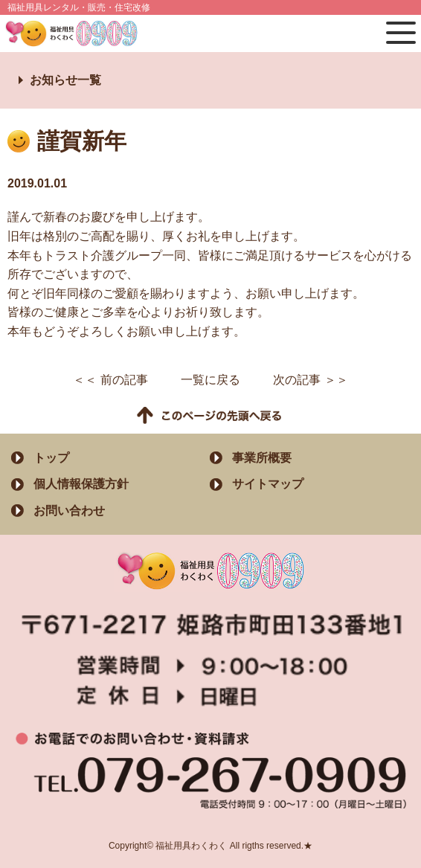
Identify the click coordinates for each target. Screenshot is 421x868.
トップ (51, 458)
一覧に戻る (210, 380)
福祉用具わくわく (78, 33)
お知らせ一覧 (65, 80)
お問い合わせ (69, 511)
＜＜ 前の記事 (110, 380)
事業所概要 (262, 458)
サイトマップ (268, 484)
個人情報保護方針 (81, 484)
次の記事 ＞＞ (310, 380)
